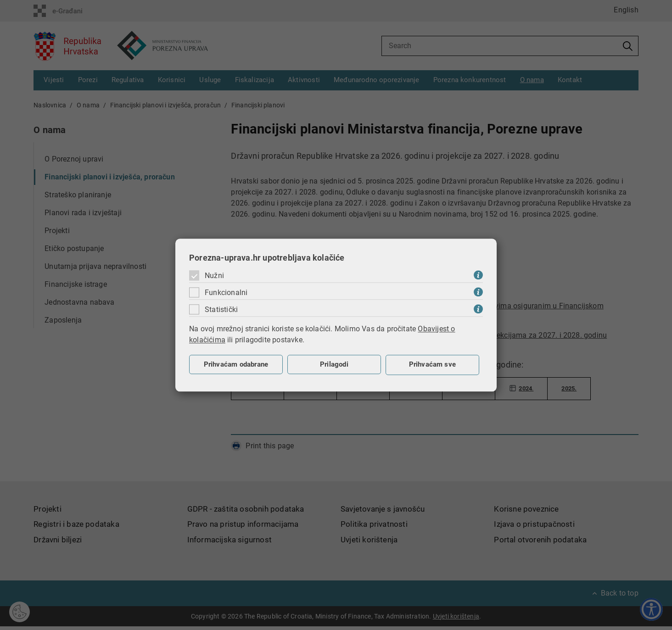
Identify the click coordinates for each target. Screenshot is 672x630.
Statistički (221, 309)
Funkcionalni (226, 293)
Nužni (214, 276)
